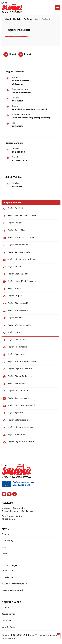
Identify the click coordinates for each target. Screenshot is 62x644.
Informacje (9, 565)
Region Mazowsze (14, 435)
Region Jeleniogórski (15, 420)
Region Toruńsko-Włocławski (19, 362)
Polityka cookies (9, 577)
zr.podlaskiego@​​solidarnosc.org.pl (29, 109)
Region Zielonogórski (15, 304)
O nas (4, 547)
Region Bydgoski (13, 413)
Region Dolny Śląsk (15, 231)
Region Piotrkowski (15, 340)
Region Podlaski (13, 333)
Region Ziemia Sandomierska (20, 260)
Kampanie (6, 621)
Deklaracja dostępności (13, 590)
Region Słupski (13, 296)
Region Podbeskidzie (15, 311)
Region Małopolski (14, 289)
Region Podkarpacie (15, 347)
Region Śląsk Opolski (15, 274)
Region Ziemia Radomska (18, 377)
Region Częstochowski (16, 252)
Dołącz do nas (8, 614)
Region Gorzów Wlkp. (16, 391)
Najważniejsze (11, 602)
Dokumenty (7, 541)
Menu (5, 529)
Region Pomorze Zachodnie (19, 238)
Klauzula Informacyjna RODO (16, 584)
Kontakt (6, 554)
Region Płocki (12, 267)
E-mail (10, 54)
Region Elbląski (13, 223)
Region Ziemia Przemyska (18, 428)
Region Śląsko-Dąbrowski (18, 369)
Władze (5, 534)
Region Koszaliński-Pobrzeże (19, 282)
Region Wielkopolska (15, 384)
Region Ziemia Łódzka (16, 245)
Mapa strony (8, 571)
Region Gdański (13, 209)
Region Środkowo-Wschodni (19, 406)
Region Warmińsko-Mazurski (19, 216)
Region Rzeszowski (15, 355)
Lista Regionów (9, 627)
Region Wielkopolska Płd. (18, 325)
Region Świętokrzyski (16, 398)
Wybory (5, 607)
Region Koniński (13, 318)
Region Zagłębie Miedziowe (19, 442)
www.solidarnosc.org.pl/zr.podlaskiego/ (32, 118)
